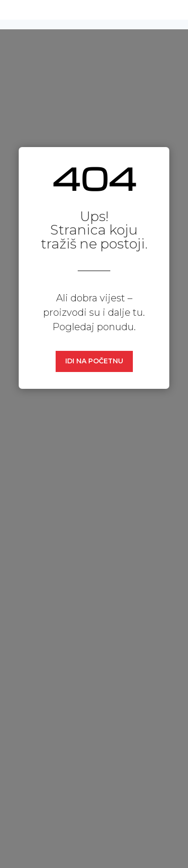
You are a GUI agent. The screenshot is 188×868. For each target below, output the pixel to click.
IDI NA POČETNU (94, 361)
